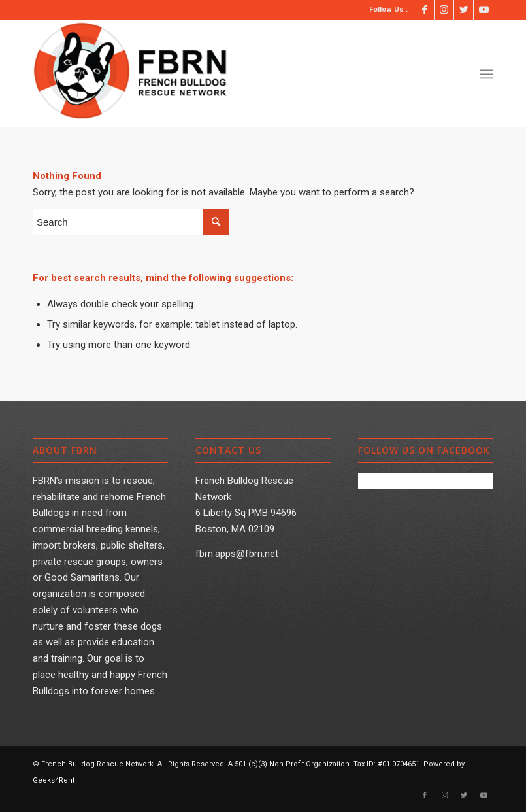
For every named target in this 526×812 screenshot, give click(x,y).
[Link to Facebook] (424, 10)
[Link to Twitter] (464, 10)
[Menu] (486, 74)
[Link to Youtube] (484, 10)
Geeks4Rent (54, 780)
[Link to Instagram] (444, 10)
